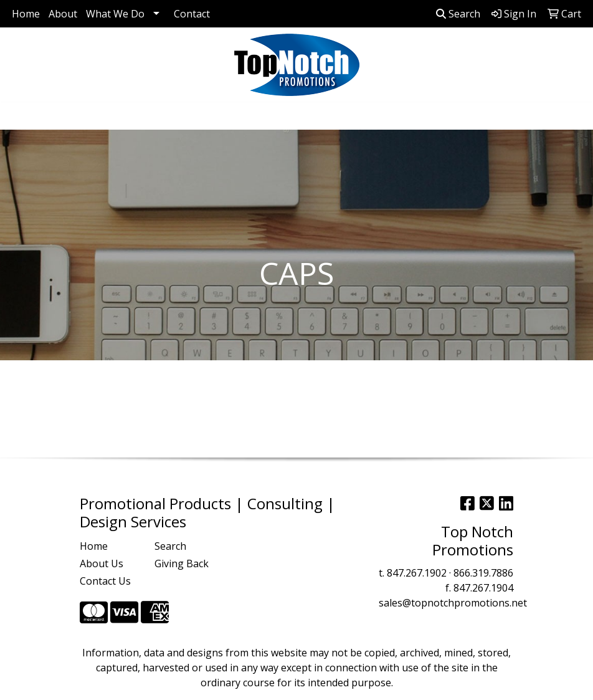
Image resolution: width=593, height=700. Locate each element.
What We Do (115, 14)
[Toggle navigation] (19, 116)
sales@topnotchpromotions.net (453, 603)
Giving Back (182, 563)
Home (26, 14)
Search (458, 14)
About (63, 14)
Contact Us (105, 581)
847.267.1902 (417, 573)
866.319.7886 (483, 573)
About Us (102, 563)
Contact (192, 14)
